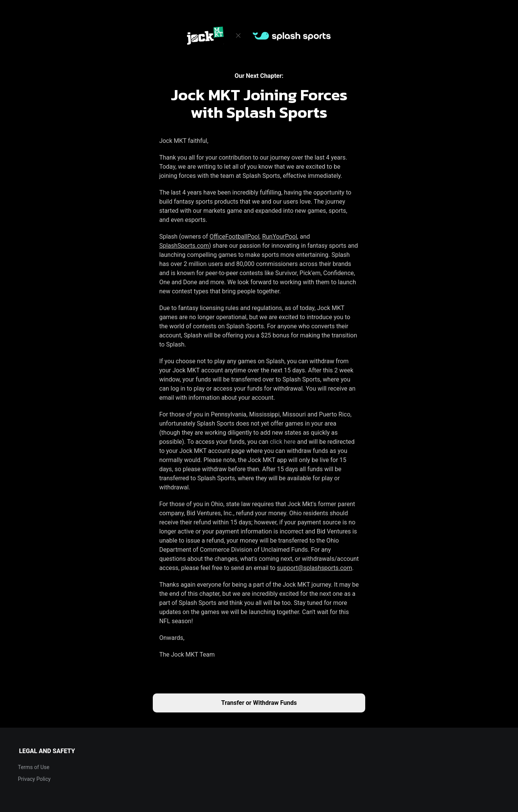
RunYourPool (280, 237)
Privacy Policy (34, 779)
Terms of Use (34, 767)
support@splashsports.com (315, 568)
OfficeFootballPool (234, 237)
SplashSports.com (184, 246)
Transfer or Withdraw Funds (259, 703)
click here (283, 442)
